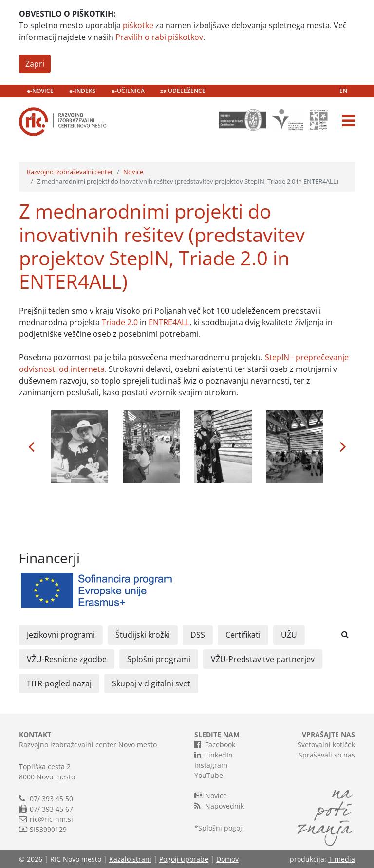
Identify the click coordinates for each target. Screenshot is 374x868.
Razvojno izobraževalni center (70, 172)
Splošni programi (159, 659)
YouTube (209, 775)
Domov (227, 859)
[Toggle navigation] (348, 121)
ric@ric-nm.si (51, 819)
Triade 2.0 (120, 322)
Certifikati (243, 635)
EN (343, 91)
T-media (342, 859)
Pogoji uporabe (184, 859)
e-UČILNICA (128, 91)
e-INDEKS (83, 91)
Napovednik (219, 806)
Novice (133, 172)
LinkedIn (214, 755)
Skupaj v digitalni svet (151, 683)
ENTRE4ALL (169, 322)
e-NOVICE (40, 91)
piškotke (138, 25)
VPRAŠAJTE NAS (328, 734)
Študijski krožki (143, 635)
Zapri (35, 64)
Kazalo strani (130, 859)
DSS (198, 635)
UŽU (289, 635)
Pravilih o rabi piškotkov (159, 37)
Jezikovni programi (61, 635)
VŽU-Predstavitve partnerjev (263, 659)
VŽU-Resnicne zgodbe (67, 659)
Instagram (211, 765)
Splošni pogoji (221, 828)
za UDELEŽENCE (183, 91)
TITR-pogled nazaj (59, 683)
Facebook (215, 744)
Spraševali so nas (327, 755)
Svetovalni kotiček (326, 745)
